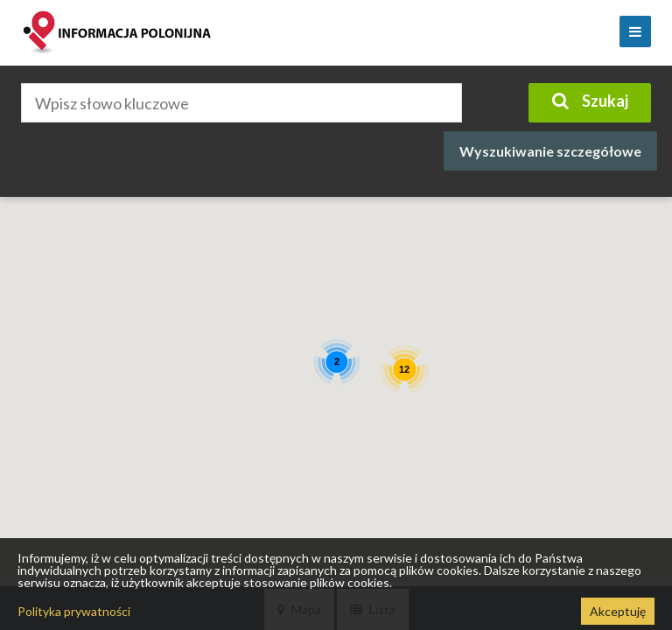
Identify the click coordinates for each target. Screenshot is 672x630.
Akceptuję (618, 611)
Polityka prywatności (74, 611)
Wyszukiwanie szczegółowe (550, 151)
